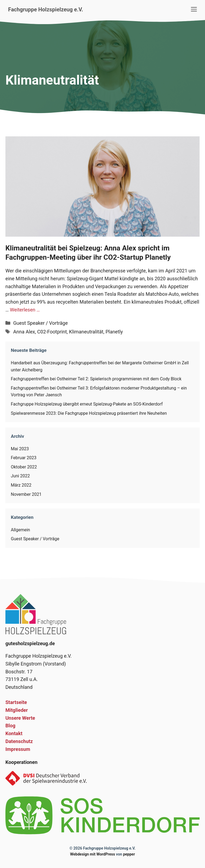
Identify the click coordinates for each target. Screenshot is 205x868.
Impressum (18, 749)
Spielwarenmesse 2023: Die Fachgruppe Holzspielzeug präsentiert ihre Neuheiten (89, 413)
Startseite (16, 702)
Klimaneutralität (86, 332)
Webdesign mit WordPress (93, 854)
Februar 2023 (24, 458)
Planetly (114, 332)
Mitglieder (17, 710)
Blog (10, 726)
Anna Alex (24, 332)
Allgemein (20, 530)
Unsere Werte (20, 718)
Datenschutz (19, 741)
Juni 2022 (20, 476)
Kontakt (14, 733)
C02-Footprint (52, 332)
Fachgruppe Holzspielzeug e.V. (46, 9)
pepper (129, 854)
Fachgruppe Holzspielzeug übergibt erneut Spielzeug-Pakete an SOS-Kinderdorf (87, 404)
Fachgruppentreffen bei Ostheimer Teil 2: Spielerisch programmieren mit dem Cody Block (96, 379)
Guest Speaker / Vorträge (40, 323)
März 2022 (21, 485)
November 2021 (26, 494)
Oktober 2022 (24, 467)
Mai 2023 (20, 449)
